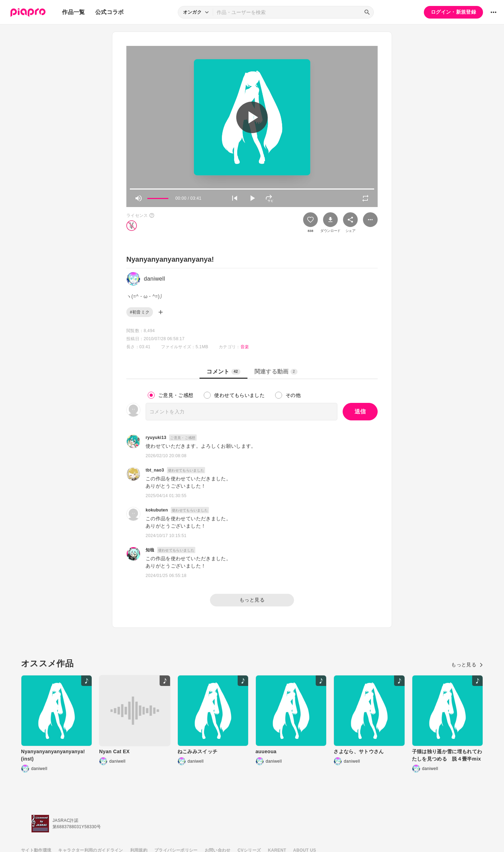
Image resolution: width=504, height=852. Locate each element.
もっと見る (252, 600)
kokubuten (157, 510)
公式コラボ (110, 12)
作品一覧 (73, 12)
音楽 (245, 347)
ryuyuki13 (156, 438)
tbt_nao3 (155, 470)
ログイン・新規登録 (453, 12)
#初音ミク (140, 312)
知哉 (150, 550)
